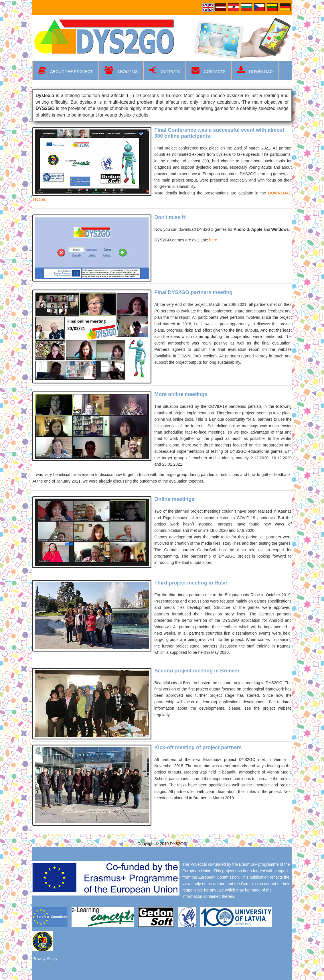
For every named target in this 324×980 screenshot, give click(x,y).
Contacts (209, 70)
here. (214, 240)
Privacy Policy (45, 959)
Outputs (165, 70)
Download (255, 70)
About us (121, 70)
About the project (66, 70)
